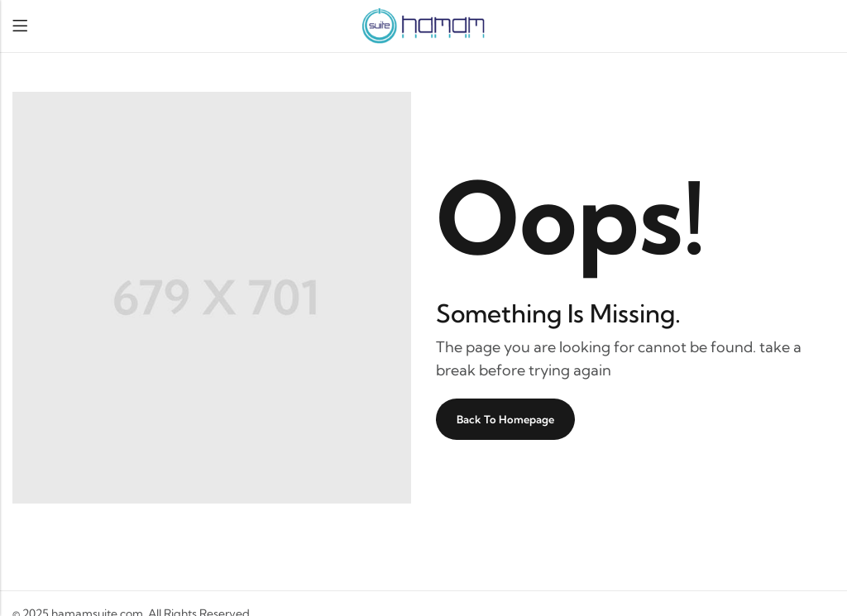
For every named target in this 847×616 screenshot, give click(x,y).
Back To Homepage (505, 419)
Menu (20, 26)
